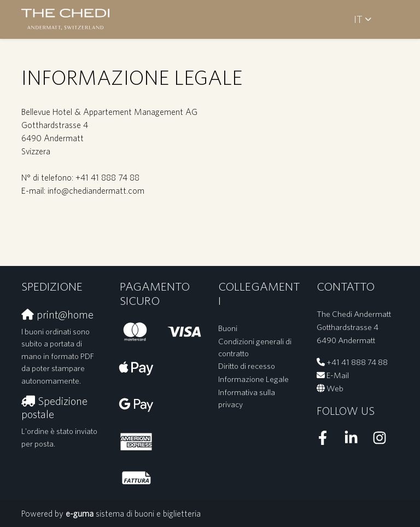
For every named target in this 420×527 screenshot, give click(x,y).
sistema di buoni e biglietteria (133, 513)
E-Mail (338, 375)
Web (335, 388)
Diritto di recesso (247, 366)
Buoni (228, 328)
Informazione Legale (253, 379)
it (358, 19)
